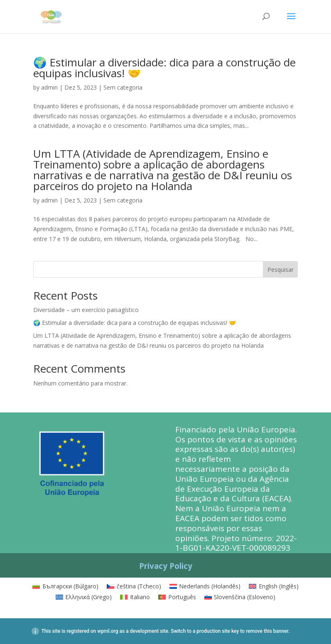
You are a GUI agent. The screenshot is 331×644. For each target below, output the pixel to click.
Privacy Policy (166, 566)
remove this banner (267, 631)
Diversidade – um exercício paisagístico (86, 310)
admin (49, 87)
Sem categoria (123, 87)
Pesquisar (281, 270)
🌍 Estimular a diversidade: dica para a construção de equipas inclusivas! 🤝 (164, 68)
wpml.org (108, 631)
